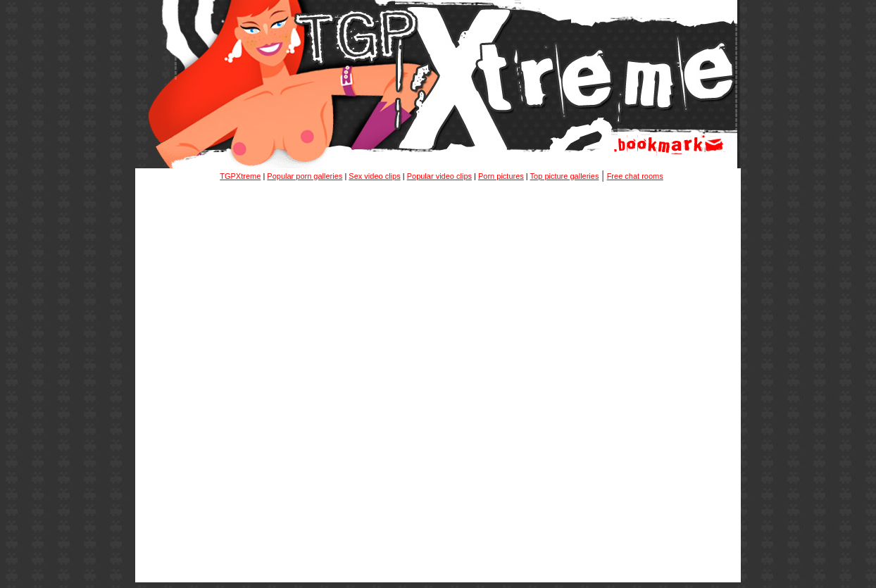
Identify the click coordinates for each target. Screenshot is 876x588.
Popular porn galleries (305, 176)
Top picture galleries (565, 176)
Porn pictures (501, 176)
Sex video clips (374, 176)
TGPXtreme (240, 176)
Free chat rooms (635, 176)
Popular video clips (439, 176)
